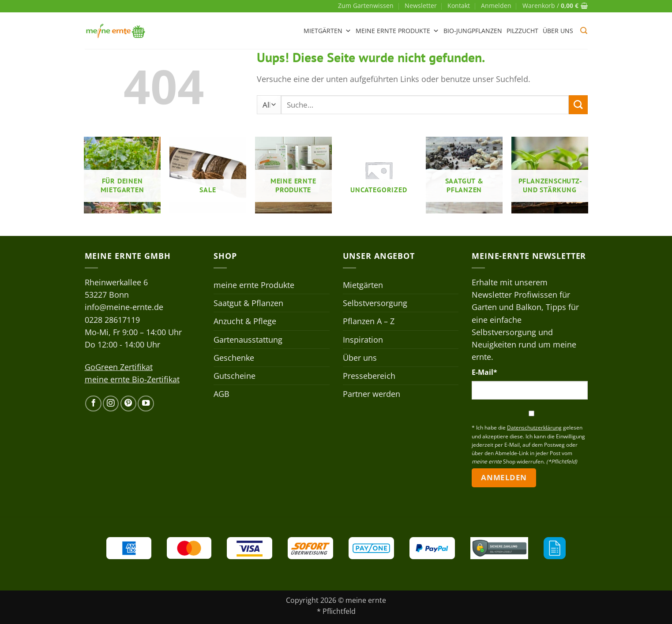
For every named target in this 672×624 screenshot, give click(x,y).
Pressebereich (369, 376)
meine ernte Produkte (397, 31)
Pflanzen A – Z (369, 321)
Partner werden (372, 394)
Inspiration (363, 340)
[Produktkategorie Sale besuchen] (208, 175)
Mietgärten (327, 31)
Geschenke (234, 358)
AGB (221, 394)
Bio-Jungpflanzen (473, 31)
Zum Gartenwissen (366, 6)
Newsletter (421, 6)
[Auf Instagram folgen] (111, 404)
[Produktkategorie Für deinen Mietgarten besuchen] (122, 175)
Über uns (558, 31)
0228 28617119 (112, 320)
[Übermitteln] (578, 105)
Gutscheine (235, 376)
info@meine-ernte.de (124, 307)
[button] (496, 6)
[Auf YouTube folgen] (146, 404)
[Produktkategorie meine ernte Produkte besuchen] (293, 175)
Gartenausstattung (248, 340)
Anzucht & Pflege (245, 321)
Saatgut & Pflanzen (248, 303)
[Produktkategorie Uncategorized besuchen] (379, 175)
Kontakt (459, 6)
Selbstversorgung (375, 303)
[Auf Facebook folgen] (93, 404)
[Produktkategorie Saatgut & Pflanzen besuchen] (464, 175)
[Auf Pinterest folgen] (128, 404)
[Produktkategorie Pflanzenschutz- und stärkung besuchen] (550, 175)
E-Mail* (484, 372)
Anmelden (504, 477)
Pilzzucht (522, 31)
